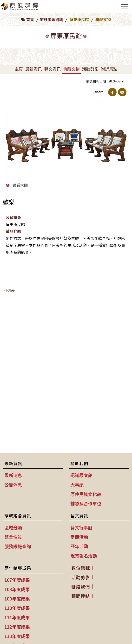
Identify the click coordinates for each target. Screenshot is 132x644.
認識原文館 (81, 475)
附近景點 (109, 69)
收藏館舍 (13, 217)
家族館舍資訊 (52, 19)
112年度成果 (17, 627)
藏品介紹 (13, 231)
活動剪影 (90, 69)
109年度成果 (17, 599)
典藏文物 (71, 69)
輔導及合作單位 (86, 503)
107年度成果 (17, 580)
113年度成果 (17, 636)
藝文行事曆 (81, 527)
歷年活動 (79, 546)
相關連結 (81, 596)
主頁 (19, 69)
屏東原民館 (79, 19)
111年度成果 (17, 617)
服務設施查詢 (18, 546)
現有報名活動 (84, 556)
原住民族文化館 (86, 494)
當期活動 (79, 537)
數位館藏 (81, 568)
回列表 (9, 290)
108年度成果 (17, 589)
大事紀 (77, 485)
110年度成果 (17, 608)
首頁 (30, 19)
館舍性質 (13, 537)
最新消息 (13, 475)
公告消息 (13, 485)
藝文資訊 (52, 69)
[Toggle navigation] (125, 6)
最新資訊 (33, 69)
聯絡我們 (81, 587)
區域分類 (13, 527)
